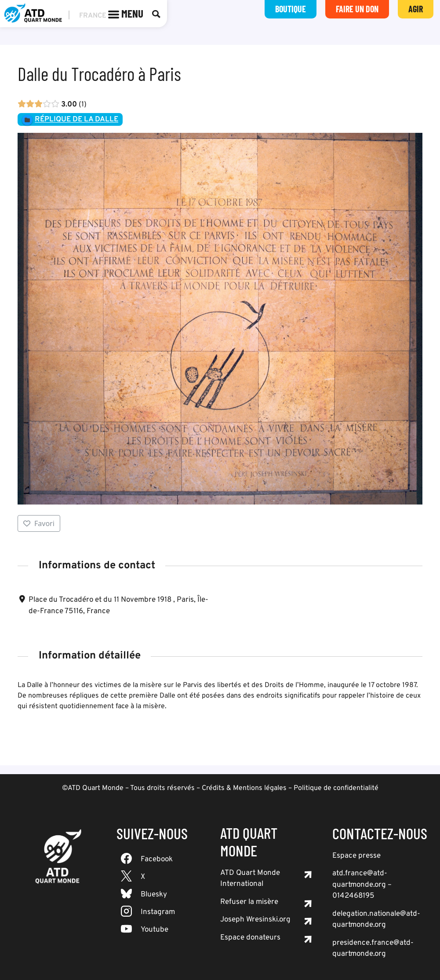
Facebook (157, 859)
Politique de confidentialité (336, 788)
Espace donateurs (250, 938)
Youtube (155, 930)
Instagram (158, 912)
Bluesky (154, 895)
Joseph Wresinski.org (255, 920)
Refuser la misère (249, 902)
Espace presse (356, 856)
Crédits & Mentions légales (244, 788)
